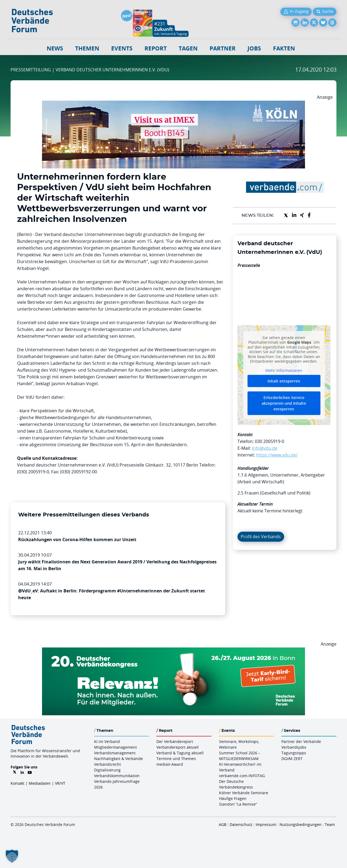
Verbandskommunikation (117, 776)
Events (122, 48)
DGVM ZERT (292, 759)
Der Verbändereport (175, 741)
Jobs (254, 48)
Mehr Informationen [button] (284, 370)
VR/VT (60, 783)
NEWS (55, 48)
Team (330, 824)
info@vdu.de (265, 448)
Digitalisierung (107, 770)
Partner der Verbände (301, 741)
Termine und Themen (176, 759)
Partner (223, 48)
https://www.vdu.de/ (277, 455)
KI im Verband (107, 741)
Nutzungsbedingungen (301, 824)
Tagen (188, 48)
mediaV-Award (170, 764)
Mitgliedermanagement (115, 747)
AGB (223, 824)
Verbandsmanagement (115, 753)
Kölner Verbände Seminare (244, 793)
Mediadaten (40, 783)
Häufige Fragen (233, 798)
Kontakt (17, 783)
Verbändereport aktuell (178, 747)
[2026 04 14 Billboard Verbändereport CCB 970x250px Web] (173, 104)
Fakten (284, 48)
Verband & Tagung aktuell (180, 753)
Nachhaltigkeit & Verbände (118, 759)
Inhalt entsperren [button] (284, 381)
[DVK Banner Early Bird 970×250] (173, 651)
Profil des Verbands (261, 537)
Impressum (266, 824)
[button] (12, 856)
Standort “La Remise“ (238, 804)
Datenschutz (241, 824)
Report (156, 48)
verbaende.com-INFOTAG (242, 776)
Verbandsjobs (294, 747)
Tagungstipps (294, 753)
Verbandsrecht (107, 764)
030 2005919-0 (269, 441)
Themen (87, 48)
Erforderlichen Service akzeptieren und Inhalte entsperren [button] (284, 403)
